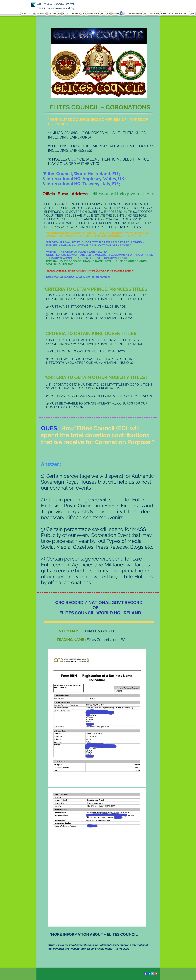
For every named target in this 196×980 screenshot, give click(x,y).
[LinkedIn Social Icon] (149, 974)
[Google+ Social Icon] (156, 974)
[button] (28, 13)
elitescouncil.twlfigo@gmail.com (123, 194)
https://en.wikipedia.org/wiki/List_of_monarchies (78, 277)
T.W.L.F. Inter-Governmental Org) (56, 8)
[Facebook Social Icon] (145, 974)
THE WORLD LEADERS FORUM (55, 4)
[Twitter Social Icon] (152, 974)
